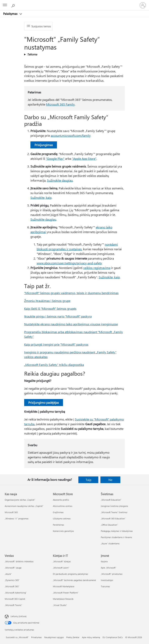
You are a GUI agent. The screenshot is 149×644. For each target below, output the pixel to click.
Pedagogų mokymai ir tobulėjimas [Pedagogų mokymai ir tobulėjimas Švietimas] (117, 531)
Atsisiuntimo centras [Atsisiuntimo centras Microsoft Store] (63, 506)
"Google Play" (55, 158)
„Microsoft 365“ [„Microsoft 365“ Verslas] (12, 586)
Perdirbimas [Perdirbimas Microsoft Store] (59, 525)
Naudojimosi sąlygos (54, 637)
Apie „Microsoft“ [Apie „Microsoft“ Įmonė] (109, 568)
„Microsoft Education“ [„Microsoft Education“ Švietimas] (111, 500)
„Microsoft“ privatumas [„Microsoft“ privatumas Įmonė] (112, 574)
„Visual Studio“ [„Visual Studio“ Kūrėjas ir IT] (60, 605)
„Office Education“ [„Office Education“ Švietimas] (109, 525)
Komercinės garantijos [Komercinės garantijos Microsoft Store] (63, 531)
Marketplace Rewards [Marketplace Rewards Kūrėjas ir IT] (63, 599)
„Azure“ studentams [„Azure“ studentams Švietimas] (110, 543)
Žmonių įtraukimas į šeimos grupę (47, 301)
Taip (88, 480)
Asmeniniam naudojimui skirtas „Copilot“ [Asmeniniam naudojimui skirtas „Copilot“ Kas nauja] (24, 506)
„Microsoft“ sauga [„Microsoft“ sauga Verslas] (13, 568)
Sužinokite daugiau (60, 180)
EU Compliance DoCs (113, 637)
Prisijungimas (44, 145)
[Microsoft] (74, 3)
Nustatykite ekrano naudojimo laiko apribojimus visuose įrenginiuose (71, 324)
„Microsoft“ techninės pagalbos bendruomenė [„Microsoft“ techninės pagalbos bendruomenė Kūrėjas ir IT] (74, 580)
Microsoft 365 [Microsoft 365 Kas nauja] (11, 512)
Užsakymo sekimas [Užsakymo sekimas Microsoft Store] (62, 518)
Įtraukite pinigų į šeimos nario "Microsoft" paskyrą (58, 316)
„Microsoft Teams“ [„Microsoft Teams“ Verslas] (13, 605)
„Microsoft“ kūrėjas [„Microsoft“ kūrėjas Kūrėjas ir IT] (62, 561)
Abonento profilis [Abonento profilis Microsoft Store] (61, 500)
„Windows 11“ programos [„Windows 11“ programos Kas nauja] (17, 518)
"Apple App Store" (84, 158)
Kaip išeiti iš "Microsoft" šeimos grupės (50, 308)
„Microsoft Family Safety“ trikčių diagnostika (54, 365)
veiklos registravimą (97, 268)
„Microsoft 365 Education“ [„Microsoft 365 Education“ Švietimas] (113, 518)
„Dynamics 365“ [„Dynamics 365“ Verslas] (12, 580)
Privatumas (36, 637)
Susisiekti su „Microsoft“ (17, 637)
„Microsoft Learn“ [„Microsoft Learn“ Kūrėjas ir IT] (61, 568)
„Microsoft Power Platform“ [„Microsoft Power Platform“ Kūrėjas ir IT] (66, 593)
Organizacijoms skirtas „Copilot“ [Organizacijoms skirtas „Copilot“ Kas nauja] (20, 500)
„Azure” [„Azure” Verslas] (8, 574)
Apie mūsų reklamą (91, 637)
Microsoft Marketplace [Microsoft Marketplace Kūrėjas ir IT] (64, 586)
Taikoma (32, 54)
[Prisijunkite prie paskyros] (143, 5)
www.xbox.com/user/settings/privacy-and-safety (69, 263)
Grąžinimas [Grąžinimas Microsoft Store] (58, 512)
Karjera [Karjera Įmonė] (104, 561)
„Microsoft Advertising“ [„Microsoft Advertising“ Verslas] (16, 593)
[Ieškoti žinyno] (14, 5)
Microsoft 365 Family (60, 104)
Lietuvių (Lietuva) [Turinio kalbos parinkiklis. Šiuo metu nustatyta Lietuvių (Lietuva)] (19, 616)
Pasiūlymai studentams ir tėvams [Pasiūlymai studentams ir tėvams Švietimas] (116, 537)
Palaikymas (11, 14)
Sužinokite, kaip (41, 197)
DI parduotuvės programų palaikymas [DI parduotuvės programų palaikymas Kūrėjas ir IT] (71, 574)
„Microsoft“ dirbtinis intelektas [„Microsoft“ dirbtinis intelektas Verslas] (19, 561)
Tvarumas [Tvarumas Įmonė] (105, 586)
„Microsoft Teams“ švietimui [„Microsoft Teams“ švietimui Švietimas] (114, 512)
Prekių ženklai (73, 637)
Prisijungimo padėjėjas (44, 402)
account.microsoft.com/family (71, 135)
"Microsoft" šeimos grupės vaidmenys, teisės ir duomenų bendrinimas (71, 293)
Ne (110, 480)
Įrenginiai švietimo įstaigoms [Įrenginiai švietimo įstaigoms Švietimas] (114, 506)
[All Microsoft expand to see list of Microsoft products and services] (5, 5)
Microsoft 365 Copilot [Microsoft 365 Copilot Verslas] (15, 599)
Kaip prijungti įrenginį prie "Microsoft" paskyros (56, 344)
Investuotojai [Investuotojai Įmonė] (107, 580)
